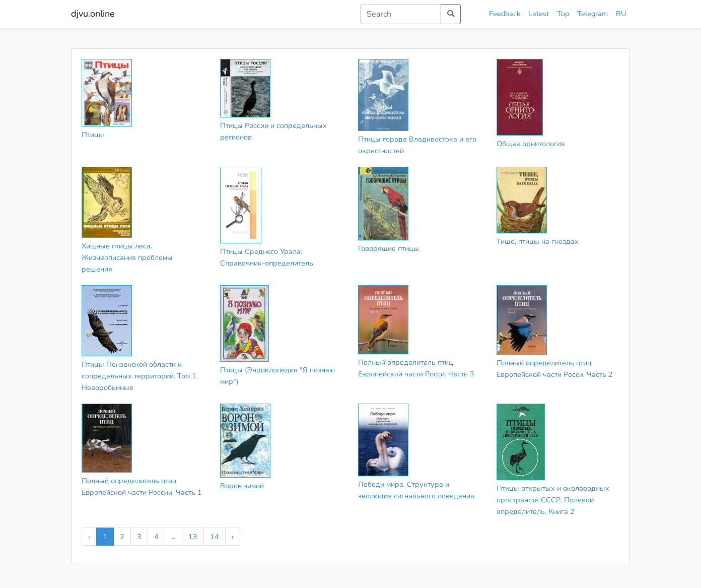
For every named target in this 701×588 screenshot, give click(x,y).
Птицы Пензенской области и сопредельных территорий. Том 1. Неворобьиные (140, 376)
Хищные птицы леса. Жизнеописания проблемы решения (127, 257)
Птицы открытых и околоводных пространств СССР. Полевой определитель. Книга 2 (553, 500)
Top (563, 14)
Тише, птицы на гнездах (538, 241)
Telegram (592, 14)
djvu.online (93, 14)
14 (215, 537)
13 (193, 537)
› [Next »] (233, 537)
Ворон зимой (242, 486)
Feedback (505, 14)
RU (621, 14)
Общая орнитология (531, 144)
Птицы (93, 135)
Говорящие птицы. (389, 248)
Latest (539, 14)
